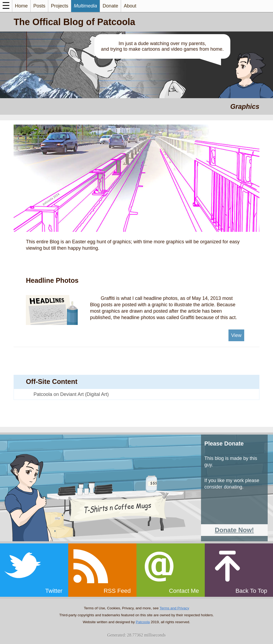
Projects (60, 6)
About (130, 6)
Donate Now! (234, 530)
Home (21, 6)
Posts (39, 6)
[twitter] (34, 570)
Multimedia (85, 6)
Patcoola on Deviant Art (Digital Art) (71, 394)
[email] (171, 570)
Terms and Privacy (174, 608)
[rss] (102, 570)
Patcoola (143, 622)
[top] (239, 570)
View (236, 335)
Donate (110, 6)
